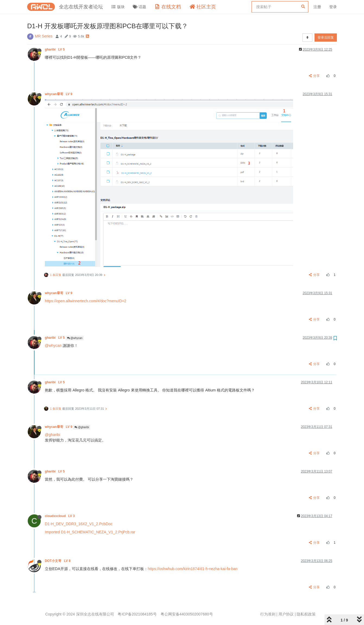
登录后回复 (326, 38)
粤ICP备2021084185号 (137, 614)
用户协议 (286, 614)
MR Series (44, 36)
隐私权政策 (306, 614)
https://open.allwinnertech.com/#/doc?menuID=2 (86, 301)
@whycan (75, 338)
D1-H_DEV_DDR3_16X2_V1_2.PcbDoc (79, 524)
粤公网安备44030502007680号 (187, 614)
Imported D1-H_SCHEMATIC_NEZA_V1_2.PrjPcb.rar (90, 532)
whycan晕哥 (59, 94)
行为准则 (268, 614)
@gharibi (82, 427)
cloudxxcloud (60, 516)
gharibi (55, 49)
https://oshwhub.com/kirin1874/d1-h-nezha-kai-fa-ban (193, 569)
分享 (314, 76)
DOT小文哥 (58, 561)
